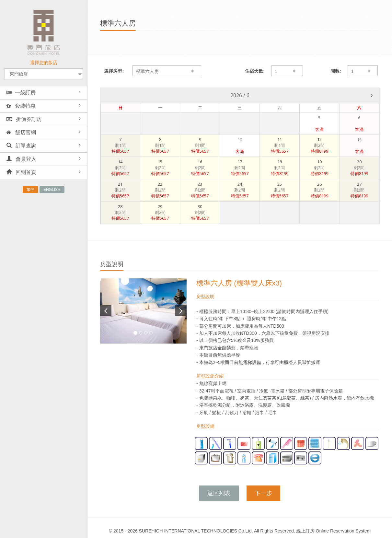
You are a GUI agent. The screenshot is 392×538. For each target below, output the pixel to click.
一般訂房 (21, 93)
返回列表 (219, 493)
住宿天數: (255, 71)
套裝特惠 (21, 106)
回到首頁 (21, 172)
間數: (336, 71)
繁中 (30, 190)
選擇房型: (114, 71)
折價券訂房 (24, 119)
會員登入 (21, 159)
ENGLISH (52, 190)
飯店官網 (21, 132)
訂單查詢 (21, 146)
